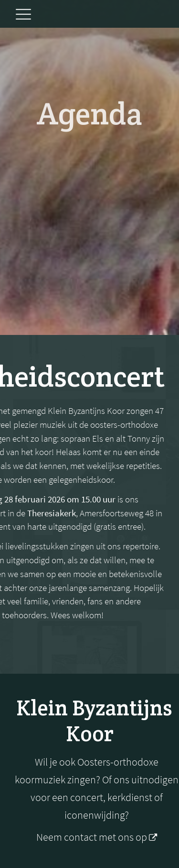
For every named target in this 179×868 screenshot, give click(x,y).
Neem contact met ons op (93, 837)
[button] (23, 15)
